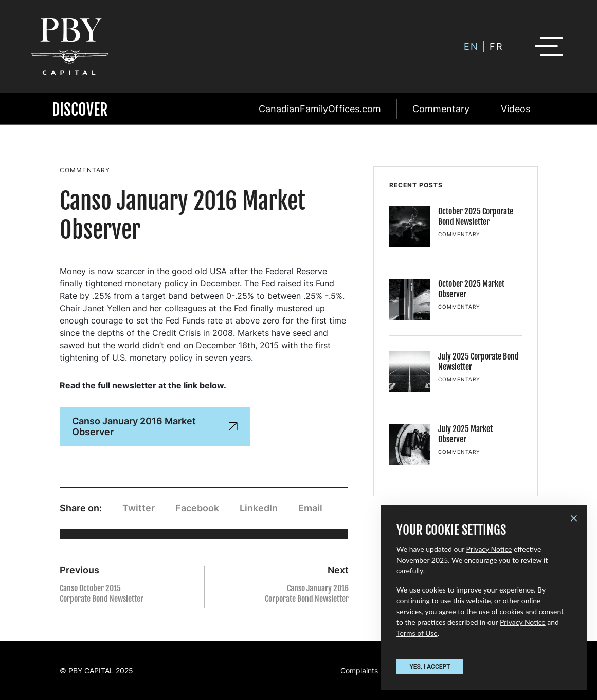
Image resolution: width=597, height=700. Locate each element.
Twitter (139, 508)
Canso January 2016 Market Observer (155, 426)
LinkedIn (259, 508)
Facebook (197, 508)
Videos (515, 109)
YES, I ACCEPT (430, 667)
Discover (80, 110)
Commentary (441, 109)
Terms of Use (417, 633)
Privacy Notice (489, 549)
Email (310, 508)
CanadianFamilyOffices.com (320, 109)
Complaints (359, 670)
